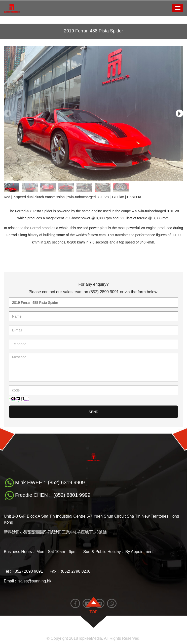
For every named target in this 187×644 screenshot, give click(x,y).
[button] (179, 113)
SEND (93, 412)
